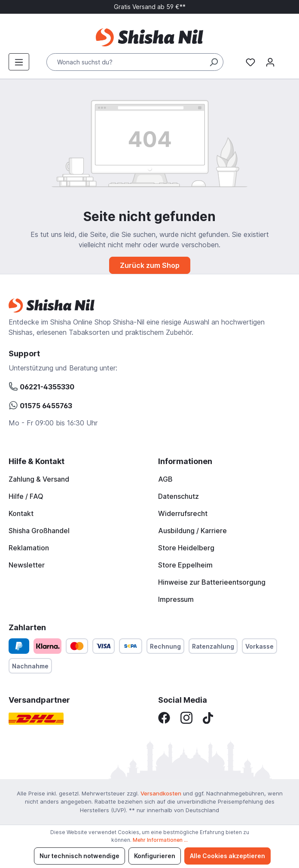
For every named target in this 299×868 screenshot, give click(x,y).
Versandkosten (161, 793)
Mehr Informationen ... (160, 840)
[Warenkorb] (285, 60)
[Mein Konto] (270, 62)
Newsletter (27, 565)
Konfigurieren (155, 856)
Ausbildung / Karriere (192, 531)
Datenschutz (178, 496)
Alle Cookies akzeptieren (227, 856)
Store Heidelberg (186, 548)
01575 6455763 (40, 404)
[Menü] (19, 62)
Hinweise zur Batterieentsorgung (212, 582)
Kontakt (21, 513)
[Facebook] (164, 717)
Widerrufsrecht (183, 513)
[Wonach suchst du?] (135, 62)
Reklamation (29, 548)
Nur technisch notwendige (79, 856)
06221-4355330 (41, 385)
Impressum (176, 599)
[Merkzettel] (250, 62)
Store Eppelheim (185, 565)
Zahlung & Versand (39, 479)
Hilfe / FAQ (26, 496)
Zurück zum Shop (150, 265)
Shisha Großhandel (39, 531)
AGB (165, 479)
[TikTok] (208, 717)
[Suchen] (214, 62)
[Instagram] (186, 717)
